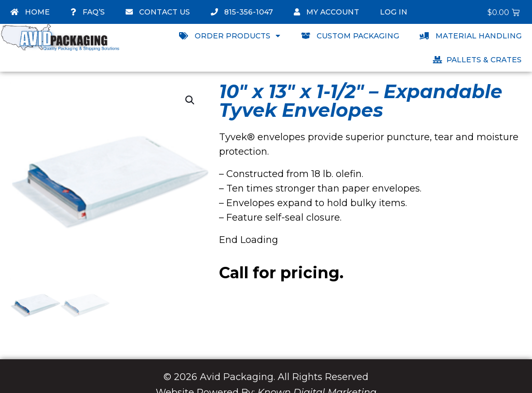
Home (30, 12)
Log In (394, 12)
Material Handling (471, 36)
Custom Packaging (350, 36)
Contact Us (158, 12)
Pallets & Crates (477, 60)
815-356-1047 (242, 12)
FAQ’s (88, 12)
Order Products (230, 36)
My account (326, 12)
